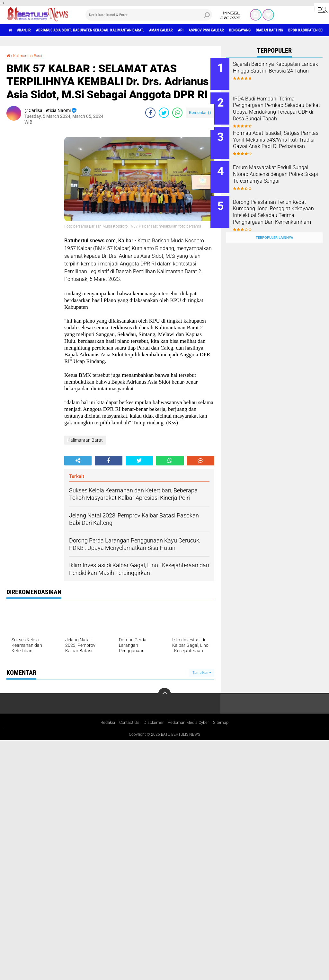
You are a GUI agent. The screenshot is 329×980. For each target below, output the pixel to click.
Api (217, 30)
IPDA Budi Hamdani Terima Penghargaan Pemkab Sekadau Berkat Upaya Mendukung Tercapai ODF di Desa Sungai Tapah (281, 110)
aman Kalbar (192, 30)
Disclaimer (153, 723)
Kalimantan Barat (31, 56)
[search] (149, 15)
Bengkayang (289, 30)
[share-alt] (78, 461)
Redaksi (104, 723)
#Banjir (29, 30)
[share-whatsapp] (177, 113)
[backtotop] (164, 694)
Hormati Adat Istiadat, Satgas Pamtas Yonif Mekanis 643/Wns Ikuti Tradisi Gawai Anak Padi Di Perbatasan (282, 139)
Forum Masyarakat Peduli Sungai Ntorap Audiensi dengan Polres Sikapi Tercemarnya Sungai (278, 171)
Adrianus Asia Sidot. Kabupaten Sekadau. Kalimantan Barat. (108, 30)
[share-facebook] (150, 113)
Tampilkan (202, 673)
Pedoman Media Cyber (190, 723)
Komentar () (200, 113)
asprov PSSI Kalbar (248, 30)
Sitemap (225, 723)
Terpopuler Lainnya (274, 225)
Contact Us (127, 723)
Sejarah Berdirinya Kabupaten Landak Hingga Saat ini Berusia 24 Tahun (282, 71)
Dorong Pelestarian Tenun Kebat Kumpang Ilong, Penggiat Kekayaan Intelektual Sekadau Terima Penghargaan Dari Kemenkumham (283, 207)
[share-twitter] (164, 113)
